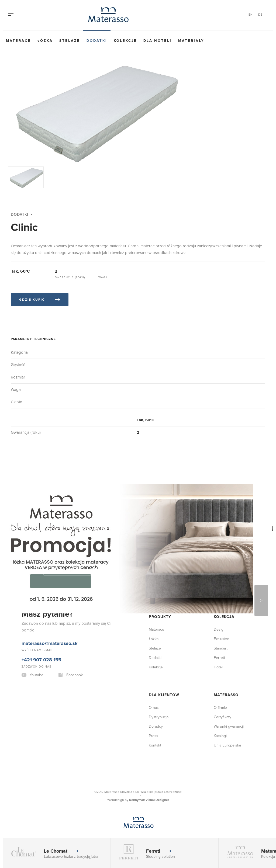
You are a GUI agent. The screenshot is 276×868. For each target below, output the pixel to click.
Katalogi (220, 736)
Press (153, 736)
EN (251, 15)
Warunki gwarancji (229, 726)
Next (261, 600)
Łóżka (45, 41)
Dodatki (97, 41)
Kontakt (155, 745)
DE (260, 15)
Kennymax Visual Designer (149, 800)
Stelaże (70, 41)
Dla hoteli (158, 41)
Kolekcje (125, 41)
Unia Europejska (227, 745)
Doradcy (156, 726)
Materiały (191, 41)
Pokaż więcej (66, 569)
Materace (18, 41)
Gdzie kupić (32, 300)
